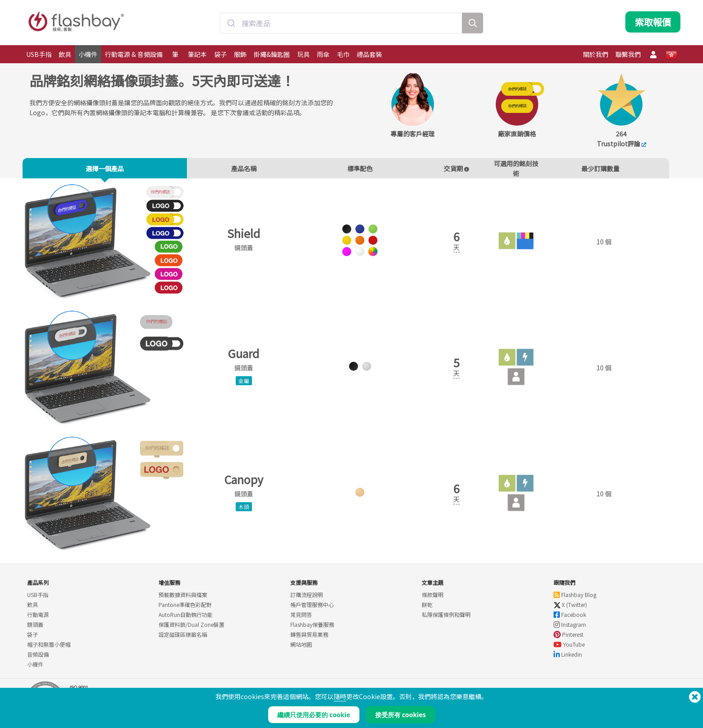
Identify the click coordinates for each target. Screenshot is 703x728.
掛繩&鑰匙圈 (272, 54)
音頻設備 (38, 658)
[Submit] (231, 24)
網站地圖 (301, 648)
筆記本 (197, 54)
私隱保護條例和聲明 (446, 618)
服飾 (240, 54)
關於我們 (596, 54)
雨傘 (323, 54)
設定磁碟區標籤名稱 (183, 638)
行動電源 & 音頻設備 (134, 54)
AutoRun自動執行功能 (186, 618)
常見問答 (301, 618)
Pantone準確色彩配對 (185, 609)
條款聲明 (433, 599)
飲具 (65, 54)
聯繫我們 (628, 54)
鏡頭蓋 (35, 628)
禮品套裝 (369, 54)
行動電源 (38, 618)
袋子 (220, 54)
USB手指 (39, 54)
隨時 (340, 696)
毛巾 (343, 54)
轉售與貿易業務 (309, 638)
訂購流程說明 (307, 599)
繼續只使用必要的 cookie (314, 715)
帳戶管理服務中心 (312, 609)
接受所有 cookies (400, 715)
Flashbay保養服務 (312, 628)
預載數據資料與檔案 (183, 599)
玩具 (303, 54)
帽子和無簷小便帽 (49, 648)
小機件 (88, 54)
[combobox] (341, 24)
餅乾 (427, 609)
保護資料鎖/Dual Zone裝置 (191, 628)
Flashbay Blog (575, 599)
